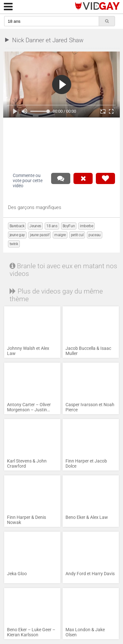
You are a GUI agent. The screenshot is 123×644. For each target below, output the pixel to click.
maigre (60, 235)
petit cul (77, 235)
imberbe (86, 226)
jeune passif (40, 235)
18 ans (52, 226)
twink (14, 244)
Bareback (17, 226)
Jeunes (35, 226)
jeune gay (17, 235)
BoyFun (69, 226)
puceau (95, 235)
